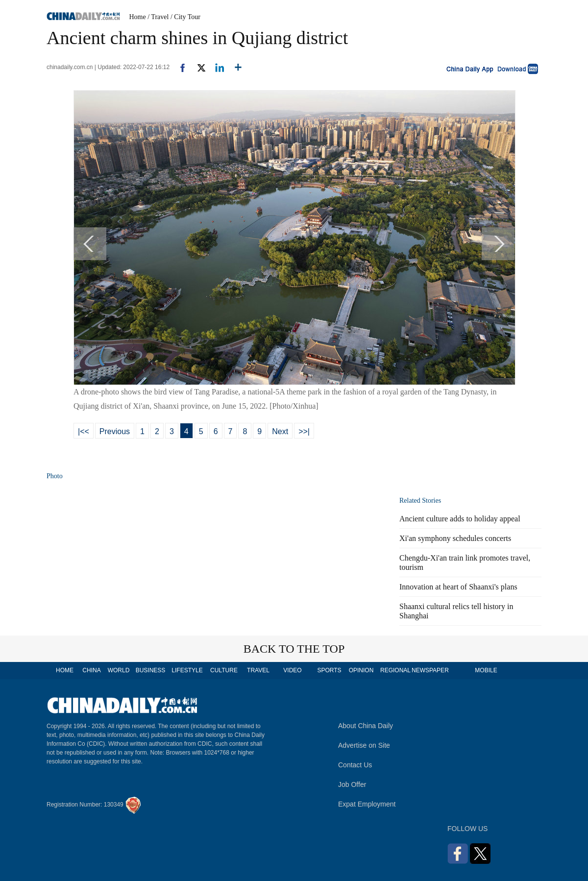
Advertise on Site (364, 745)
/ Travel (158, 17)
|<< (84, 431)
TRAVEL (258, 670)
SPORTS (329, 670)
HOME (65, 670)
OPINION (361, 670)
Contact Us (355, 765)
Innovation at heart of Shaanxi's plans (458, 587)
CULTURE (224, 670)
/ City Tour (185, 17)
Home (138, 17)
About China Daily (366, 726)
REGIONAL (395, 670)
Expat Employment (367, 804)
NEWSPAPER (430, 670)
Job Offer (352, 784)
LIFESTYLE (187, 670)
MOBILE (486, 670)
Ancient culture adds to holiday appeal (460, 519)
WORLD (119, 670)
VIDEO (292, 670)
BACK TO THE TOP (294, 649)
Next (280, 431)
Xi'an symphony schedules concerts (455, 538)
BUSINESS (151, 670)
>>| (304, 431)
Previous (115, 431)
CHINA (91, 670)
